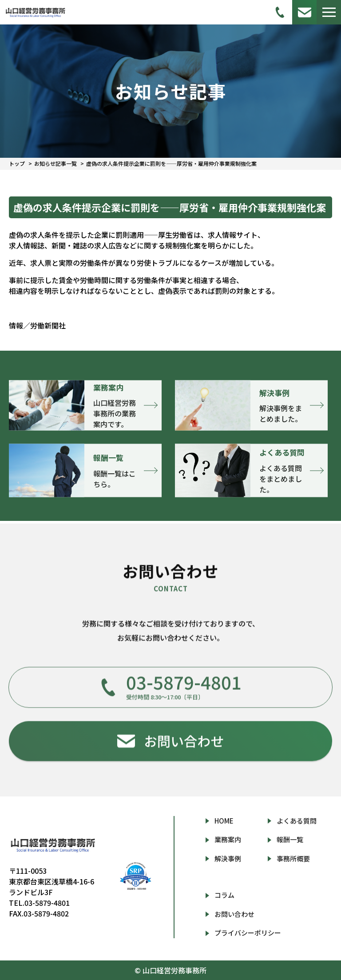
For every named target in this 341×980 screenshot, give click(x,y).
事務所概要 (293, 858)
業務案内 (228, 839)
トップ (17, 163)
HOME (224, 821)
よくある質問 (297, 821)
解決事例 (228, 858)
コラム (224, 895)
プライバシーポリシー (248, 933)
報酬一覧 (290, 839)
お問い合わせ (234, 914)
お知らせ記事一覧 (56, 163)
